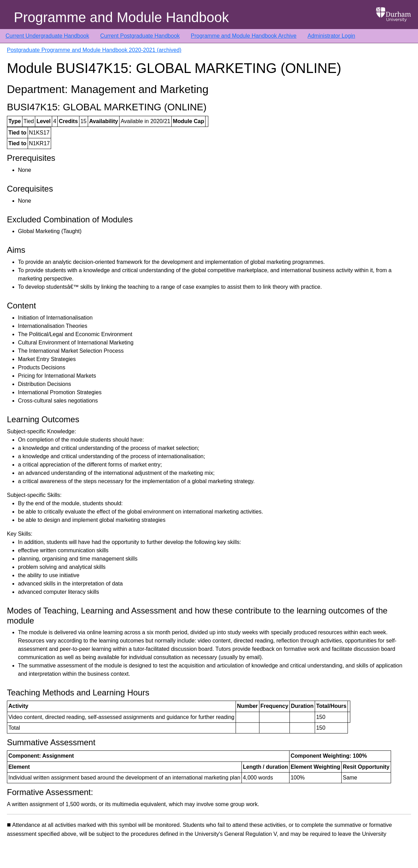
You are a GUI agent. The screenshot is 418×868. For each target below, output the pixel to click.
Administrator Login (331, 36)
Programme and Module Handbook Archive (244, 36)
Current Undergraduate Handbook (47, 36)
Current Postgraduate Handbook (140, 36)
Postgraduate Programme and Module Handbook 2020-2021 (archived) (94, 50)
